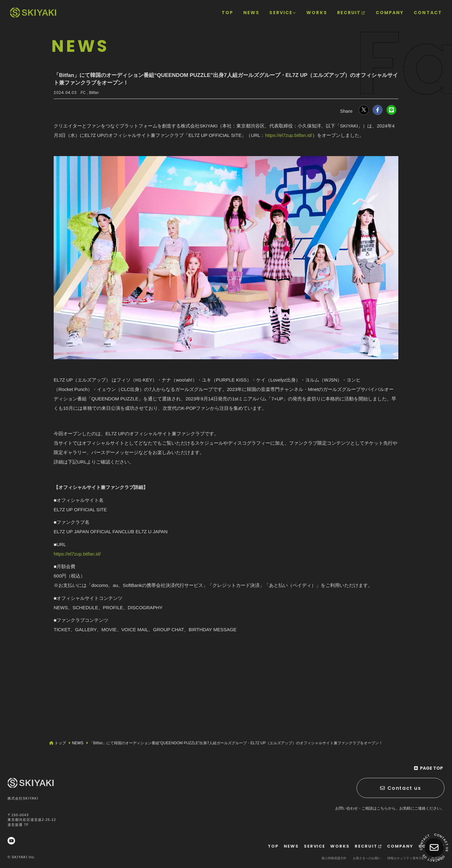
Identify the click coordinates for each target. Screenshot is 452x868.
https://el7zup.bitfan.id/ (288, 135)
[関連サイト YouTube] (11, 841)
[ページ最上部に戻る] (428, 768)
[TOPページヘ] (33, 13)
